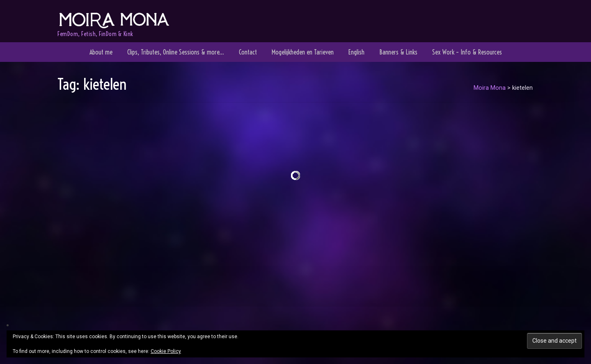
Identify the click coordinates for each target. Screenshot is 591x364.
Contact (248, 52)
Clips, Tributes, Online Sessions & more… (176, 52)
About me (101, 52)
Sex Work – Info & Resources (467, 52)
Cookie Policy (166, 351)
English (356, 52)
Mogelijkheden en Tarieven (303, 52)
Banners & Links (398, 52)
